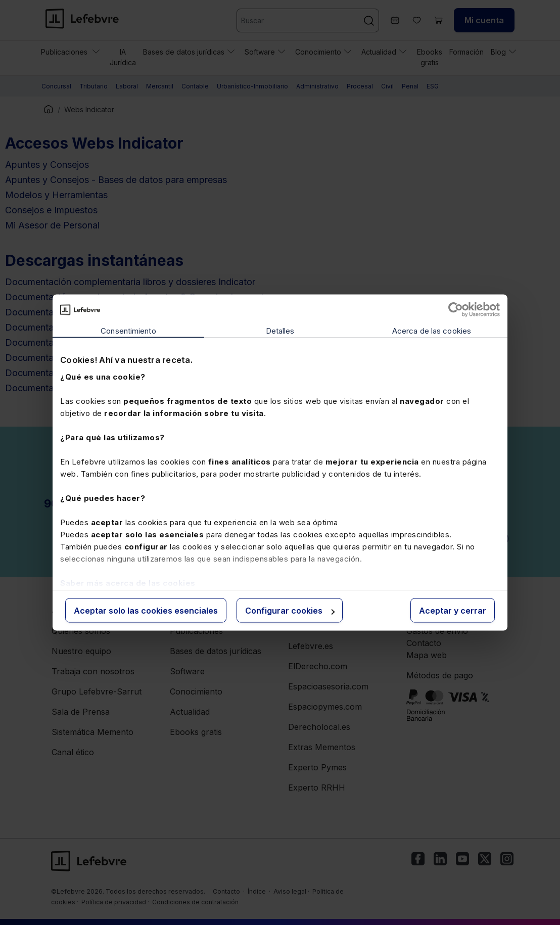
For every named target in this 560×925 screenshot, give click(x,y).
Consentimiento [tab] (128, 331)
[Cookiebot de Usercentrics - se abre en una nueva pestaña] (456, 310)
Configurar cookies (290, 611)
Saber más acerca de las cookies (128, 583)
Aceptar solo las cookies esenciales (146, 611)
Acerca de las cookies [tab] (432, 331)
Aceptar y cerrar (453, 611)
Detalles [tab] (280, 331)
